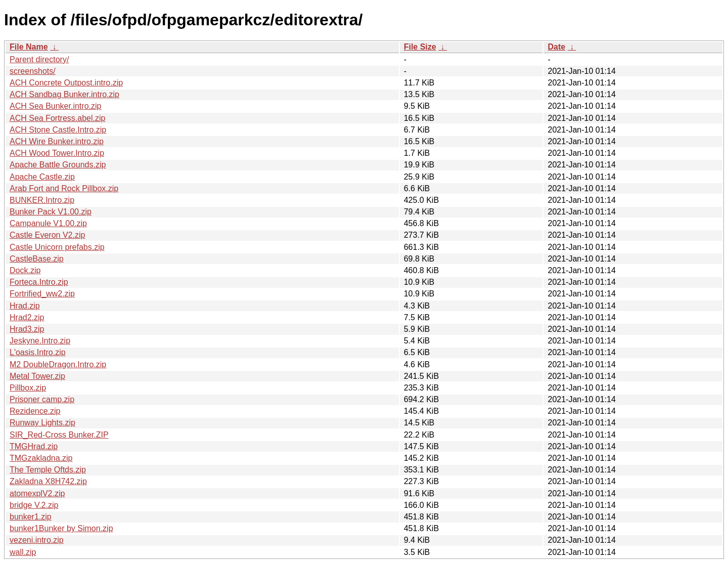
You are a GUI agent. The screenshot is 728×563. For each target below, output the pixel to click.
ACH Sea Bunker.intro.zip (55, 106)
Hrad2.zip (27, 317)
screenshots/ (33, 71)
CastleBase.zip (37, 259)
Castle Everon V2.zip (47, 235)
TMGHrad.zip (34, 446)
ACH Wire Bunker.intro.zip (57, 141)
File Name (29, 47)
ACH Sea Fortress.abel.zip (57, 118)
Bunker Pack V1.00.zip (51, 212)
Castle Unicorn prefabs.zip (57, 247)
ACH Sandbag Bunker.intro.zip (64, 94)
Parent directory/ (39, 59)
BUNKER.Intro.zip (42, 200)
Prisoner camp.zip (42, 399)
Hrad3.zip (27, 329)
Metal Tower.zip (37, 376)
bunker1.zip (31, 517)
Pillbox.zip (28, 388)
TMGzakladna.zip (41, 458)
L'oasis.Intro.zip (38, 352)
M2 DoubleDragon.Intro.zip (58, 364)
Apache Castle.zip (42, 177)
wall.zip (23, 552)
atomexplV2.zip (37, 493)
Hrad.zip (25, 306)
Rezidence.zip (35, 411)
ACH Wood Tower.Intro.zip (57, 153)
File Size (420, 47)
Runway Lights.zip (42, 423)
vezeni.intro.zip (37, 540)
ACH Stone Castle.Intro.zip (58, 130)
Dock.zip (25, 270)
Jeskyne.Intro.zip (40, 341)
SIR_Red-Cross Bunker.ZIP (59, 435)
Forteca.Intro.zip (39, 282)
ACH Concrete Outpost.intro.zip (66, 83)
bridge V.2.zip (34, 505)
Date (556, 47)
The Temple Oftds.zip (48, 470)
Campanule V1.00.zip (48, 223)
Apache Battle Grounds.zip (58, 165)
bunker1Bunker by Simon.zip (61, 528)
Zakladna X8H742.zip (48, 481)
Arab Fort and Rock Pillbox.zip (64, 188)
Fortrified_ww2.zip (42, 294)
